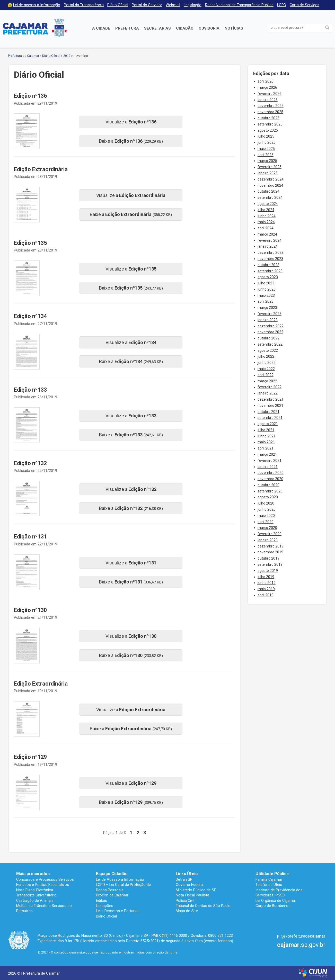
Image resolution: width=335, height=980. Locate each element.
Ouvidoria (209, 28)
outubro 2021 (268, 412)
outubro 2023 (268, 265)
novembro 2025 (270, 112)
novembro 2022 (270, 332)
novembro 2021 (270, 406)
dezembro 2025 (271, 106)
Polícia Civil (185, 901)
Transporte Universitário (36, 895)
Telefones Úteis (269, 885)
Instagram (283, 937)
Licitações (105, 906)
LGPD (282, 5)
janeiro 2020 (268, 540)
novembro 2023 (270, 259)
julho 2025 (266, 136)
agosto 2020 (268, 497)
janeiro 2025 (268, 173)
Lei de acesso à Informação (37, 5)
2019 (67, 56)
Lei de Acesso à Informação (120, 879)
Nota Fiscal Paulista (192, 895)
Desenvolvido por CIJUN (313, 973)
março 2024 (267, 234)
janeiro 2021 (268, 467)
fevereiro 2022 (270, 387)
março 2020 (267, 528)
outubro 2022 (268, 338)
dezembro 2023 (271, 253)
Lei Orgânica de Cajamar (276, 901)
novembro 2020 (270, 479)
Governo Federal (190, 885)
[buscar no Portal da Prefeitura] (295, 28)
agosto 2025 (268, 130)
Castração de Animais (35, 901)
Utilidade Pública (272, 874)
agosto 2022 (268, 350)
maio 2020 (266, 516)
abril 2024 (266, 228)
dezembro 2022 (271, 326)
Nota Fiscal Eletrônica (35, 890)
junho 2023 (267, 289)
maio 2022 (266, 369)
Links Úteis (187, 874)
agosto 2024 (268, 204)
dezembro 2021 (271, 399)
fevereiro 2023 (270, 314)
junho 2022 (267, 363)
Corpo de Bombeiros (273, 906)
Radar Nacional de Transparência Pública (239, 5)
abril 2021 (266, 448)
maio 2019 (266, 589)
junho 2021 (267, 436)
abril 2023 (266, 301)
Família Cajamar (269, 879)
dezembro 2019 (271, 546)
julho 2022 (266, 356)
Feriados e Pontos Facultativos (43, 885)
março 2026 (267, 87)
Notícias (234, 28)
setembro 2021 (270, 418)
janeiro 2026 (268, 100)
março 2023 (267, 308)
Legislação (193, 5)
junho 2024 (267, 216)
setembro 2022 (270, 344)
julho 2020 (266, 503)
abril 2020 (266, 522)
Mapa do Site (187, 911)
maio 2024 (266, 222)
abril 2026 (266, 81)
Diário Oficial (118, 5)
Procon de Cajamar (112, 895)
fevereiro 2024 (270, 240)
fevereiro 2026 (270, 94)
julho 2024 (266, 210)
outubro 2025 (268, 118)
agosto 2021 (268, 424)
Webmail (173, 5)
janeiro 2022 (268, 393)
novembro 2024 (270, 185)
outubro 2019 (268, 558)
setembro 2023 (270, 271)
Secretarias (157, 28)
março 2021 (267, 454)
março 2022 (267, 381)
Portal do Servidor (147, 5)
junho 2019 (267, 583)
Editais (102, 901)
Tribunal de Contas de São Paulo (203, 906)
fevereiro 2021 (270, 461)
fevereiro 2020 (270, 534)
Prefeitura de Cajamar (35, 28)
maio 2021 (266, 442)
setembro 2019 (270, 564)
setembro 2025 (270, 124)
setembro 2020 (270, 491)
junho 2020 (267, 509)
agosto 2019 (268, 571)
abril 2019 (266, 595)
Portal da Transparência (84, 5)
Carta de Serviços (305, 5)
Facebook (278, 937)
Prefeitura (127, 28)
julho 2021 (266, 430)
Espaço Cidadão (112, 874)
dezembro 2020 (271, 473)
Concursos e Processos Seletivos (45, 879)
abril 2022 (266, 375)
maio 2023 (266, 295)
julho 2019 (266, 577)
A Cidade (101, 28)
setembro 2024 (270, 197)
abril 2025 (266, 155)
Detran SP (184, 879)
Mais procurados (33, 874)
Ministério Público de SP (196, 890)
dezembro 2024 (271, 179)
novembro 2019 (270, 552)
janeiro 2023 (268, 320)
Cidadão (185, 28)
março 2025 (267, 161)
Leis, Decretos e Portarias (118, 911)
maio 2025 (266, 149)
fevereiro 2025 (270, 167)
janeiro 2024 (268, 246)
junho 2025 (267, 142)
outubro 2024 (268, 191)
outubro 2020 (268, 485)
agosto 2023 (268, 277)
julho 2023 (266, 283)
